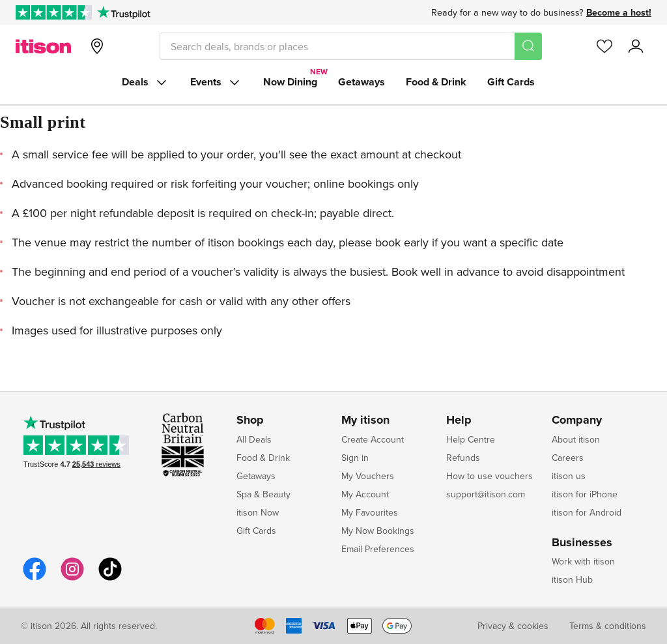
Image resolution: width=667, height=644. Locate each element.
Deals (146, 82)
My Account (365, 494)
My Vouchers (368, 476)
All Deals (254, 439)
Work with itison (583, 561)
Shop (250, 420)
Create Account (373, 439)
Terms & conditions (608, 626)
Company (577, 420)
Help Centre (471, 439)
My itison (365, 420)
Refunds (463, 458)
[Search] (528, 46)
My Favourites (370, 512)
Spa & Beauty (263, 494)
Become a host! (619, 12)
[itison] (43, 46)
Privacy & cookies (513, 626)
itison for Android (587, 512)
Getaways (362, 82)
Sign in (355, 458)
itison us (569, 476)
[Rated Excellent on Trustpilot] (54, 12)
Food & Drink (436, 82)
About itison (576, 439)
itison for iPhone (585, 494)
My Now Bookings (378, 531)
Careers (568, 458)
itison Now (258, 512)
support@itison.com (486, 494)
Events (216, 82)
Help (459, 420)
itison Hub (572, 579)
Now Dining (290, 82)
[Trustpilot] (123, 12)
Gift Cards (511, 82)
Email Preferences (378, 549)
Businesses (582, 543)
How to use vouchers (490, 476)
